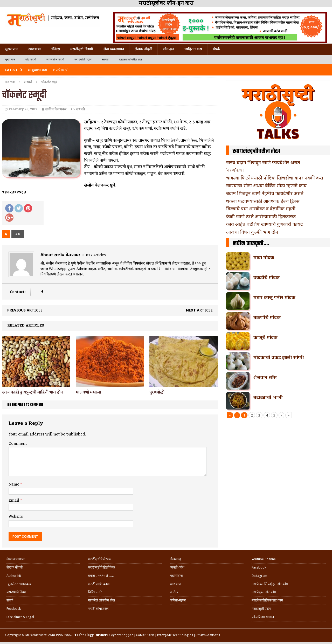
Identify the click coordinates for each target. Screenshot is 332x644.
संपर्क (216, 49)
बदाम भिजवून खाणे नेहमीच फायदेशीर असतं (265, 193)
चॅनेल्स (56, 49)
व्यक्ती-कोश (177, 567)
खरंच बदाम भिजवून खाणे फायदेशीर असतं (263, 162)
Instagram (259, 576)
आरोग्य (174, 592)
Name (14, 484)
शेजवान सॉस (265, 377)
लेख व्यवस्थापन (114, 49)
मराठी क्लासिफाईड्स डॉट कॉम (270, 584)
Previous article (25, 310)
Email (14, 501)
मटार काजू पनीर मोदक (274, 297)
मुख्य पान (11, 49)
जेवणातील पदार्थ (55, 60)
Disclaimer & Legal (20, 617)
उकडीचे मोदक (267, 277)
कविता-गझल (178, 600)
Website (16, 517)
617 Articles (96, 255)
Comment (18, 444)
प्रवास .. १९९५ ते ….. (101, 576)
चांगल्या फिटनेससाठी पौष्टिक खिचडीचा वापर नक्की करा (275, 178)
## (18, 234)
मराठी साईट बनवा (99, 584)
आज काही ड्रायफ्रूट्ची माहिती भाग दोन (32, 392)
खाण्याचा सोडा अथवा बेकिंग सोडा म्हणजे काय (266, 185)
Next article (199, 310)
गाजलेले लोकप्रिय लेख (102, 600)
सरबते (105, 60)
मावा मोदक (264, 257)
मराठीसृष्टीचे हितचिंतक (102, 567)
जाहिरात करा (193, 49)
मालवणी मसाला (88, 392)
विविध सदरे (95, 592)
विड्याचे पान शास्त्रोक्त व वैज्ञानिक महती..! (262, 209)
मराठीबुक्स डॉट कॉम (264, 592)
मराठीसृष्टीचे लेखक (100, 559)
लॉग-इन (168, 49)
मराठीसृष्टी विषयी (82, 49)
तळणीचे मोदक (267, 317)
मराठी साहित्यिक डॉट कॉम (267, 600)
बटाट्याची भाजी (268, 397)
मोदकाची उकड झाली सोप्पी (279, 357)
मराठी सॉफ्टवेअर (98, 609)
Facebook (259, 567)
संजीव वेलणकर (56, 109)
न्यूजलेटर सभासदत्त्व (19, 584)
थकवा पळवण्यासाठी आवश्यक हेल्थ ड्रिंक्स (263, 201)
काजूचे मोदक (265, 337)
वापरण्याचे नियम (16, 592)
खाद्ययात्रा (34, 49)
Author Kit (14, 576)
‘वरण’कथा (235, 170)
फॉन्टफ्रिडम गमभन (263, 617)
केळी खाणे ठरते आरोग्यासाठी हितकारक (261, 216)
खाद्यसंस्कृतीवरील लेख (130, 60)
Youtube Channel (264, 559)
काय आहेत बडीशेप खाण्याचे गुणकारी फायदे (265, 224)
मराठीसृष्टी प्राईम (261, 609)
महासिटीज (176, 576)
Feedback (14, 609)
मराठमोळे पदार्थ (83, 60)
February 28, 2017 (23, 109)
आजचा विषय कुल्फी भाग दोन (252, 232)
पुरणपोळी (157, 392)
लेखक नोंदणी (143, 49)
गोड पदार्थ (31, 60)
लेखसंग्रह (175, 559)
